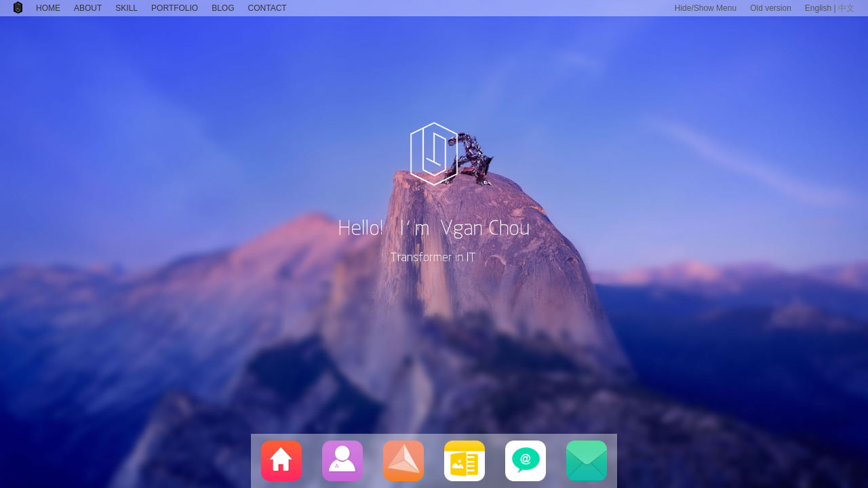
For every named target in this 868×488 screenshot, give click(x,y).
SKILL (126, 8)
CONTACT (268, 8)
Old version (771, 8)
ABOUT (88, 8)
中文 (846, 8)
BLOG (223, 8)
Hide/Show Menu (706, 8)
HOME (48, 8)
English (818, 8)
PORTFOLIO (175, 8)
